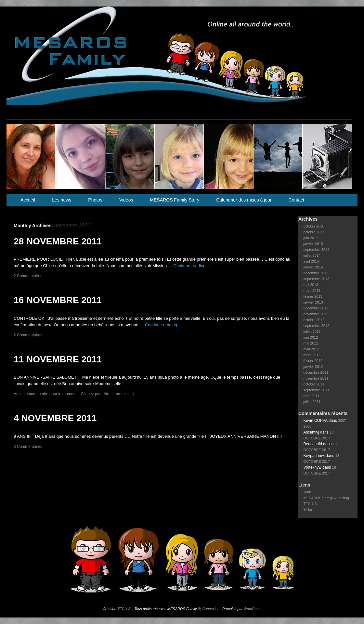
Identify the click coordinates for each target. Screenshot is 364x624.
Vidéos (126, 200)
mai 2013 (311, 285)
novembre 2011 (316, 378)
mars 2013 (312, 291)
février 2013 (313, 296)
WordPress (252, 609)
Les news (62, 200)
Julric (308, 492)
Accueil (28, 200)
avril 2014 (311, 261)
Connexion (211, 609)
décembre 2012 (316, 308)
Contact (296, 200)
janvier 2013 (313, 302)
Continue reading (192, 266)
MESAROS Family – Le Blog (326, 498)
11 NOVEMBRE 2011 (58, 359)
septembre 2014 (317, 250)
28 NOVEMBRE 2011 (58, 241)
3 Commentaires (28, 447)
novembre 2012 (316, 314)
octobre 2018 (314, 226)
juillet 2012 (312, 331)
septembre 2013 (317, 279)
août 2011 (312, 396)
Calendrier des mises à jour (244, 200)
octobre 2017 (314, 232)
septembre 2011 (317, 390)
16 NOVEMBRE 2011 (58, 300)
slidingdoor (31, 156)
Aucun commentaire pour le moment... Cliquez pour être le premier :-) (74, 394)
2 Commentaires (28, 276)
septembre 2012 (317, 326)
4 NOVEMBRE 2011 (55, 418)
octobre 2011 (314, 384)
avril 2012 (311, 349)
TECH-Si (311, 504)
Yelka (308, 510)
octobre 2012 (314, 320)
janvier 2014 (313, 267)
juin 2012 (311, 337)
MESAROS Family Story (175, 200)
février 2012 (313, 361)
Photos (95, 200)
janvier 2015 (313, 244)
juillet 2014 (312, 255)
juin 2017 (311, 238)
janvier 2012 (313, 367)
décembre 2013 (316, 273)
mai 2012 (311, 343)
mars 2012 (312, 355)
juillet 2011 (312, 402)
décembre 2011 (316, 372)
